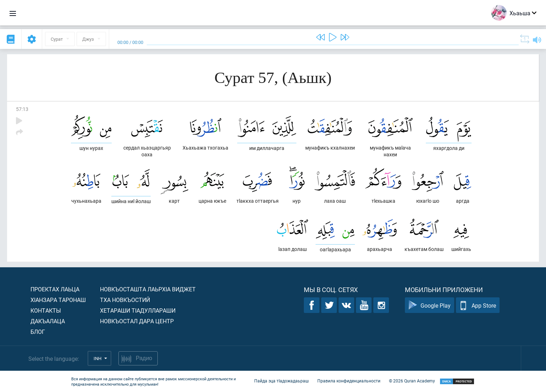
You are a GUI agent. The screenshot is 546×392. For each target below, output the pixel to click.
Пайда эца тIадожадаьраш (282, 381)
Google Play (430, 305)
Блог (38, 332)
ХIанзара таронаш (58, 300)
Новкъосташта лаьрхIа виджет (148, 289)
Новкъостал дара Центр (137, 321)
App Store (478, 305)
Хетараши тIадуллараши (138, 310)
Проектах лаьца (55, 289)
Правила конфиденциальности (349, 381)
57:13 (22, 109)
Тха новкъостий (125, 300)
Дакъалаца (48, 321)
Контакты (46, 310)
